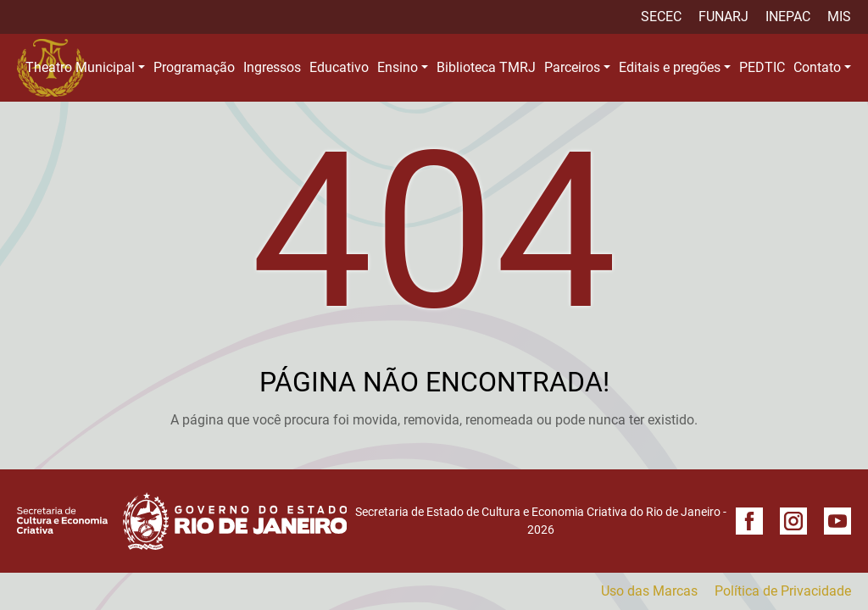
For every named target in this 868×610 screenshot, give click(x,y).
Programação (194, 67)
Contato (817, 67)
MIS (839, 17)
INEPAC (788, 17)
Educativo (339, 67)
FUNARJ (723, 17)
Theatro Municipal (80, 67)
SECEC (661, 17)
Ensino (398, 67)
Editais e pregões (670, 67)
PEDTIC (762, 67)
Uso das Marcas (649, 591)
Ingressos (272, 67)
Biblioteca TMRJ (486, 67)
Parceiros (572, 67)
